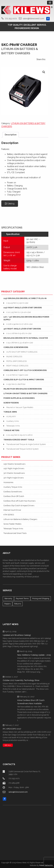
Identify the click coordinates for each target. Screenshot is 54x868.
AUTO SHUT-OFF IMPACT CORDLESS (22, 352)
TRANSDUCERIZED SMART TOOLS (19, 440)
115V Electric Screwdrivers (14, 464)
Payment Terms (22, 598)
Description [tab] (11, 135)
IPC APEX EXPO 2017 (12, 729)
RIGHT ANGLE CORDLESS (17, 366)
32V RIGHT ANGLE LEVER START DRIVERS (22, 329)
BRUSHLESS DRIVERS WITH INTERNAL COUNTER (26, 338)
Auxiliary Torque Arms (13, 487)
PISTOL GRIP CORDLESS (16, 361)
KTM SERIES (9, 515)
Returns (18, 604)
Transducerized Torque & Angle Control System (26, 444)
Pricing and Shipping (41, 598)
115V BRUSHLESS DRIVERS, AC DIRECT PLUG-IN (25, 298)
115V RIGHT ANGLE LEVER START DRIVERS (23, 308)
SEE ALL (8, 745)
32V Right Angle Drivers (14, 478)
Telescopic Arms (13, 426)
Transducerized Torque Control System (22, 449)
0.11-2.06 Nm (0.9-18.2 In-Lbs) (19, 333)
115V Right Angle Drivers (14, 468)
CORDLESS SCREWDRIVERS (16, 347)
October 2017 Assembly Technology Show (21, 680)
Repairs (7, 604)
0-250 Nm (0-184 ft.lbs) (16, 384)
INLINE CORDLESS (14, 357)
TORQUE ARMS (10, 412)
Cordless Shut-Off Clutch (14, 496)
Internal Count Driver (12, 510)
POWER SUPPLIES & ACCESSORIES (19, 398)
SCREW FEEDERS (11, 403)
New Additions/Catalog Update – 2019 (34, 655)
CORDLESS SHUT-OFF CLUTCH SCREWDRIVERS (25, 370)
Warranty (8, 598)
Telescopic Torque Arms (13, 529)
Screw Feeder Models (12, 524)
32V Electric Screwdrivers (14, 473)
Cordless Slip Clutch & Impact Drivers (19, 506)
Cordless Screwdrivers (13, 492)
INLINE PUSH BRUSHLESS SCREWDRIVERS (23, 389)
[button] (44, 72)
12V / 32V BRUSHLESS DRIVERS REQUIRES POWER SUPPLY (26, 318)
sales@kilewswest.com (33, 19)
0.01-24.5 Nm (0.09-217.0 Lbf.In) (19, 435)
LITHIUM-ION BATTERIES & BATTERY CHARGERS (25, 393)
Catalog (10, 204)
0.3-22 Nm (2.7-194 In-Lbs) (17, 375)
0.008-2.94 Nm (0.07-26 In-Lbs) (19, 324)
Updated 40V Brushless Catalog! (17, 635)
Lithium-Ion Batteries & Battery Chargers (20, 519)
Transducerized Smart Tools (15, 533)
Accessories (8, 482)
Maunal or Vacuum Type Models (20, 407)
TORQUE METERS (11, 430)
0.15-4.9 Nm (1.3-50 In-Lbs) (17, 303)
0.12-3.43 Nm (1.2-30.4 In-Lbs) (19, 312)
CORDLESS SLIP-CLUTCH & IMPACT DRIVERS (24, 380)
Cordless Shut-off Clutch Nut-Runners (19, 501)
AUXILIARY (11, 416)
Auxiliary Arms (13, 421)
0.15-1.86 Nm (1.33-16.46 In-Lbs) (20, 343)
